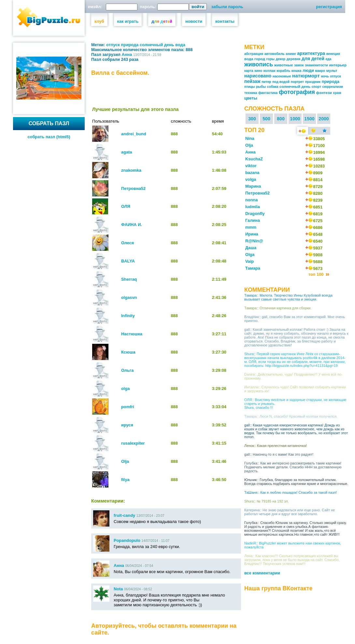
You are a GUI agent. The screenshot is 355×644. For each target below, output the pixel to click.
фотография (297, 92)
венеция (333, 54)
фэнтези (324, 93)
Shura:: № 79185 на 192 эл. (267, 501)
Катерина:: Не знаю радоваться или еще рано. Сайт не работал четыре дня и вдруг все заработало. (290, 512)
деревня (294, 59)
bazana (252, 173)
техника (251, 93)
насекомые (282, 76)
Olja (125, 461)
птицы (250, 87)
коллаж (270, 71)
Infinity (128, 316)
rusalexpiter (133, 443)
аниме (291, 54)
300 (252, 119)
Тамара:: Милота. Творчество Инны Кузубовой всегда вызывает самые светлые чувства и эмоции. (288, 297)
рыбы (261, 87)
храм (337, 93)
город (260, 59)
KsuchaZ (254, 159)
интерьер (338, 65)
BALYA (128, 261)
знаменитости (316, 65)
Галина (253, 220)
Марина (253, 186)
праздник (313, 82)
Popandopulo (127, 540)
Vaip (249, 261)
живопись (259, 64)
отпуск (113, 45)
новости (194, 21)
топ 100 (317, 274)
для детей (313, 59)
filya (125, 480)
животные (284, 65)
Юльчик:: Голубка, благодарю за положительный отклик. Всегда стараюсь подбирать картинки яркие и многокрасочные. (296, 482)
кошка (297, 71)
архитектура (311, 53)
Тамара (253, 268)
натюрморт (306, 76)
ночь (325, 76)
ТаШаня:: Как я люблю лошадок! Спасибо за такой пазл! (291, 492)
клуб (99, 21)
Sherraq (129, 279)
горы (270, 59)
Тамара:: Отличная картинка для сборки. (278, 308)
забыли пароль (227, 7)
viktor (251, 166)
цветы (251, 98)
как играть (128, 21)
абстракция (254, 54)
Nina (250, 138)
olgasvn (129, 297)
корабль (283, 71)
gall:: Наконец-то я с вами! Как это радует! (279, 454)
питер (266, 82)
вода (180, 45)
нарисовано (258, 76)
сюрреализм (333, 87)
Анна (127, 54)
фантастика (268, 93)
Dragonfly (255, 214)
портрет (297, 82)
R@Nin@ (254, 241)
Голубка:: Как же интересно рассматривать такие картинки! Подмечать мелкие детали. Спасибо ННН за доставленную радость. (293, 467)
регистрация (329, 7)
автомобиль (275, 54)
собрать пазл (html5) (49, 137)
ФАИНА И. (132, 225)
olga (125, 389)
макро (320, 71)
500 (266, 119)
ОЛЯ (126, 206)
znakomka (131, 170)
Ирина (252, 234)
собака (273, 87)
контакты (225, 21)
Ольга (127, 370)
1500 (309, 119)
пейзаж (252, 81)
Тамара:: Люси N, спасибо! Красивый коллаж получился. (291, 416)
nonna (251, 200)
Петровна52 (133, 188)
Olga (250, 255)
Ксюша (128, 352)
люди (308, 70)
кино (258, 71)
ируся (127, 425)
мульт (332, 71)
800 (281, 119)
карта (249, 71)
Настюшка (132, 334)
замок (299, 65)
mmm (251, 227)
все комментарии (262, 573)
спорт (316, 87)
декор (281, 59)
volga (251, 179)
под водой (281, 82)
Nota (118, 589)
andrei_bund (134, 134)
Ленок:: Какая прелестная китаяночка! (276, 446)
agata (127, 152)
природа (130, 45)
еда (328, 59)
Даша (251, 248)
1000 (295, 119)
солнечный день (157, 45)
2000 (324, 119)
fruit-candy (124, 515)
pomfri (128, 407)
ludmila (253, 207)
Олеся (128, 243)
